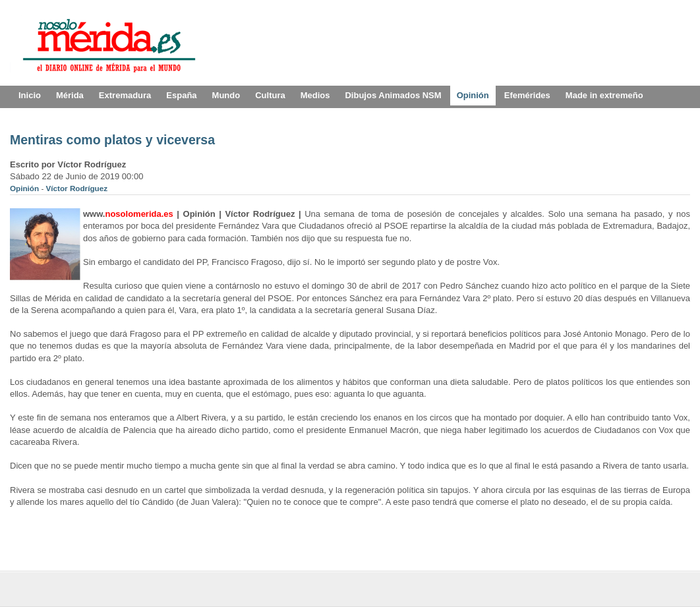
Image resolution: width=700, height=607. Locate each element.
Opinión (25, 188)
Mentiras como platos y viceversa (112, 140)
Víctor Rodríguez (77, 188)
